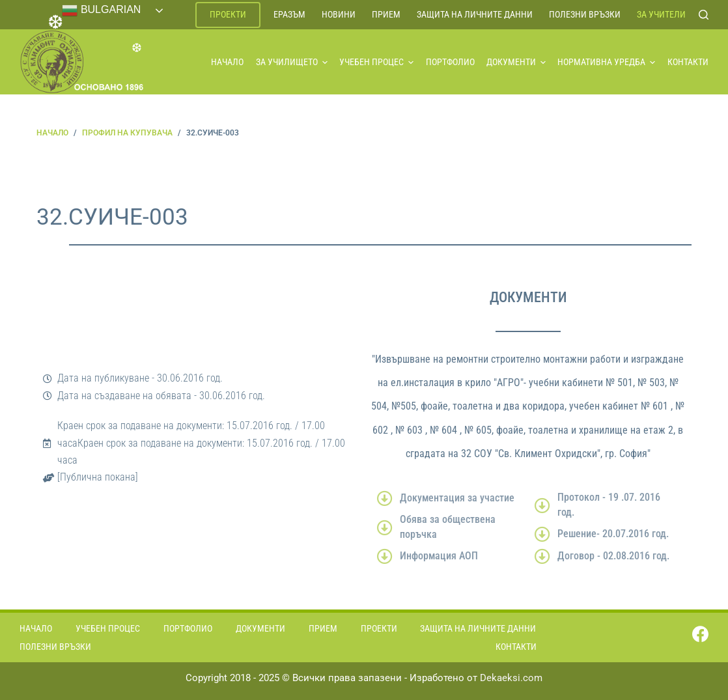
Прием (386, 14)
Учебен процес (376, 62)
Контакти (688, 62)
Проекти (228, 14)
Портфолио (450, 62)
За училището (292, 62)
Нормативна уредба (606, 62)
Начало (227, 62)
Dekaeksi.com (511, 678)
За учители (661, 14)
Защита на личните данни (475, 14)
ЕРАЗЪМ (289, 14)
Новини (339, 14)
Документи (516, 62)
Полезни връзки (585, 14)
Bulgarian (101, 10)
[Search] (704, 15)
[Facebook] (700, 634)
